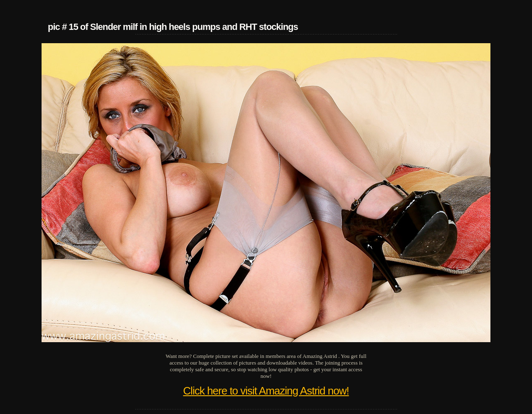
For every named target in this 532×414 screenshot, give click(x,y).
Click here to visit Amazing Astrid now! (266, 391)
